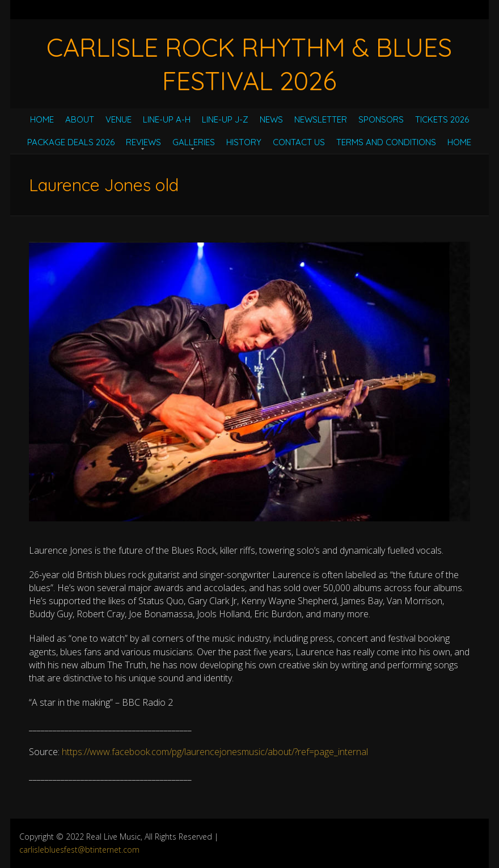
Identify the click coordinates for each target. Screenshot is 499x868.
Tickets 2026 (442, 119)
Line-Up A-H (167, 119)
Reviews (143, 142)
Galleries (194, 142)
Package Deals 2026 (71, 142)
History (244, 142)
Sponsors (381, 119)
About (80, 119)
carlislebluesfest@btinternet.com (79, 850)
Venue (119, 119)
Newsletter (321, 119)
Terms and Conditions (386, 142)
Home (42, 119)
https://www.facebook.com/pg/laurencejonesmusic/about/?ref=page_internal (215, 752)
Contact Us (299, 142)
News (271, 119)
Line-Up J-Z (225, 119)
